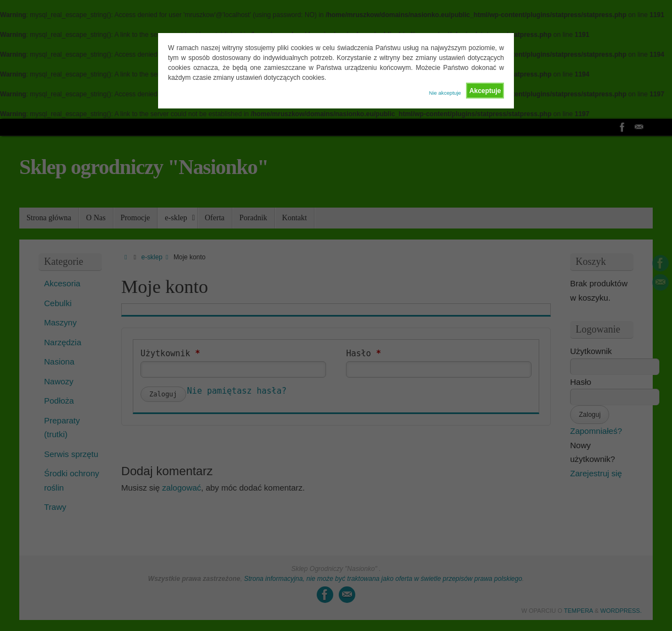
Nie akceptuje (445, 93)
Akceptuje (485, 91)
